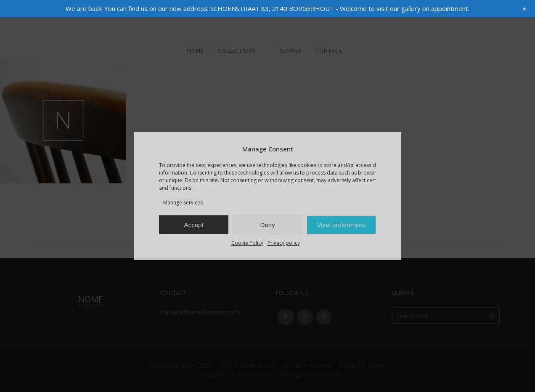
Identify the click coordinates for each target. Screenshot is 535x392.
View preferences (342, 225)
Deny (267, 225)
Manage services (183, 203)
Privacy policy (284, 243)
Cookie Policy (247, 243)
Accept (194, 225)
